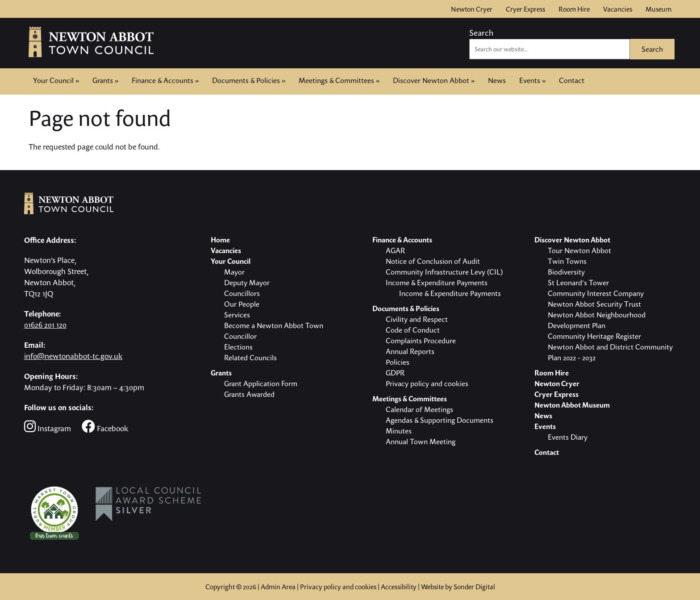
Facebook (105, 427)
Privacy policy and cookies (338, 587)
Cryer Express (525, 9)
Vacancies (618, 9)
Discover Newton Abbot (434, 80)
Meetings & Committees (339, 80)
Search (481, 33)
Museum (658, 9)
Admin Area (278, 587)
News (497, 80)
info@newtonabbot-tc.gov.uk (73, 356)
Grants (105, 80)
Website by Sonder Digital (458, 587)
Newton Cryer (472, 9)
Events (532, 80)
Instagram (48, 427)
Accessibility (399, 587)
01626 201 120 (45, 325)
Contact (572, 79)
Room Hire (574, 9)
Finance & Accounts (165, 80)
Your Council (56, 80)
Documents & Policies (249, 80)
